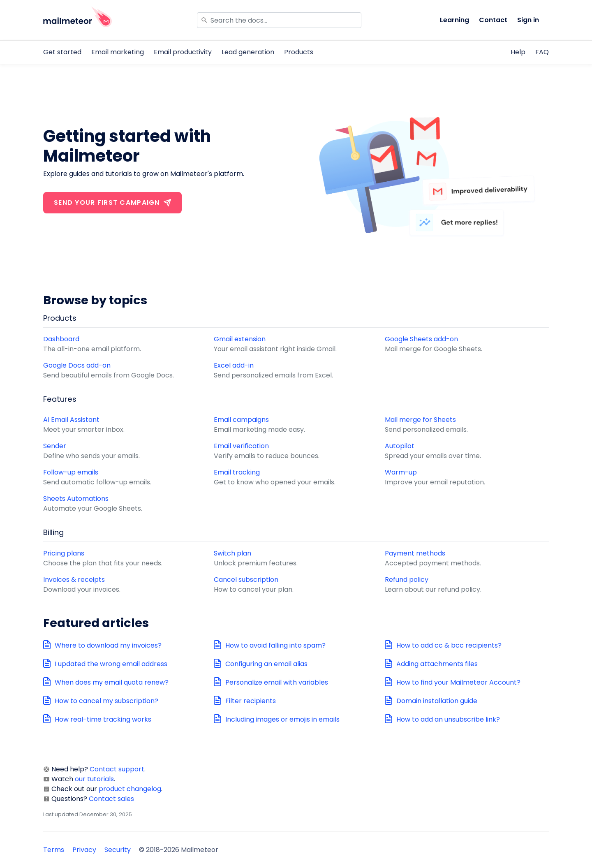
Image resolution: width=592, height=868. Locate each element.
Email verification (241, 446)
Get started (62, 52)
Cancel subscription (246, 580)
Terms (54, 850)
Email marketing (118, 52)
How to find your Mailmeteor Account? (458, 682)
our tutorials (94, 779)
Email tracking (237, 472)
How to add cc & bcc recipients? (449, 645)
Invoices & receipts (74, 580)
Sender (55, 446)
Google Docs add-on (77, 365)
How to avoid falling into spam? (275, 645)
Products (299, 52)
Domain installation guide (437, 701)
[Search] (279, 20)
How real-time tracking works (103, 719)
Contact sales (111, 799)
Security (118, 850)
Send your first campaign (112, 203)
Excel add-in (234, 365)
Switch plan (232, 553)
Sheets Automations (76, 499)
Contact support (117, 769)
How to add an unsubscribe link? (448, 719)
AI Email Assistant (71, 420)
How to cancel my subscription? (106, 701)
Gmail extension (240, 339)
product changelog (130, 789)
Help (518, 52)
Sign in (528, 20)
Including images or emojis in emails (282, 719)
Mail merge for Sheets (420, 420)
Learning (454, 20)
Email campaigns (241, 420)
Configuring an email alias (266, 664)
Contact (493, 20)
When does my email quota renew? (112, 682)
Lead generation (248, 52)
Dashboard (61, 339)
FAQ (542, 52)
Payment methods (415, 553)
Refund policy (407, 580)
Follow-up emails (71, 472)
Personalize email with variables (277, 682)
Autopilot (400, 446)
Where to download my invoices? (108, 645)
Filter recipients (251, 701)
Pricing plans (64, 553)
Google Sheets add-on (421, 339)
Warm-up (401, 472)
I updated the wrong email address (111, 664)
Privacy (84, 850)
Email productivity (183, 52)
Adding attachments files (437, 664)
